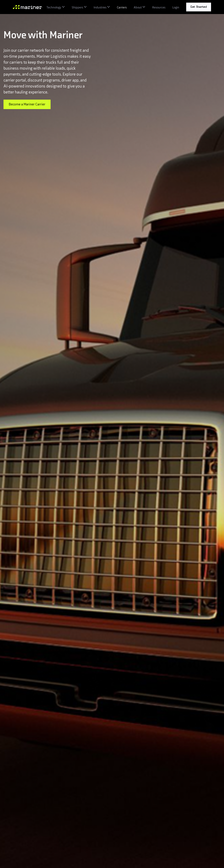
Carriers (122, 7)
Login (176, 7)
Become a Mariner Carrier (27, 104)
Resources (159, 7)
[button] (56, 7)
